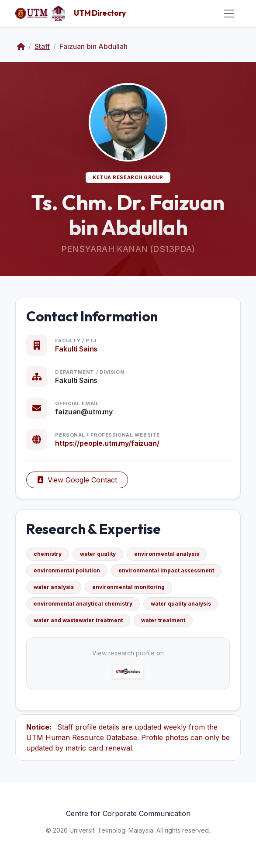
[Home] (21, 46)
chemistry (48, 554)
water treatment (163, 620)
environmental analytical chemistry (83, 604)
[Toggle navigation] (229, 14)
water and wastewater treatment (78, 620)
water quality (98, 554)
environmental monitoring (128, 587)
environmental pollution (67, 570)
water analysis (54, 587)
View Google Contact (77, 480)
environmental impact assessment (166, 570)
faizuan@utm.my (84, 412)
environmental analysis (167, 554)
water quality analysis (181, 604)
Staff (42, 46)
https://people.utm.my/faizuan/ (107, 443)
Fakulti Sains (76, 349)
